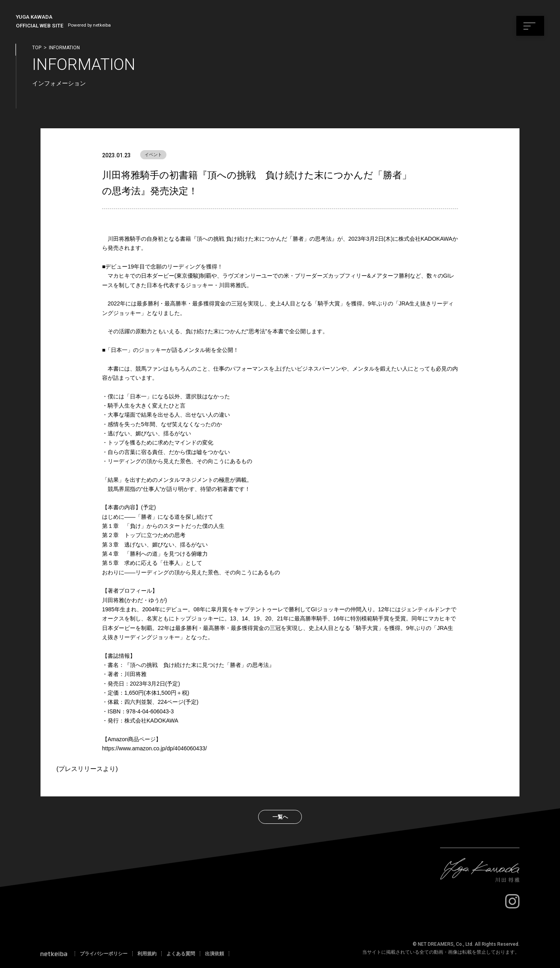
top (37, 48)
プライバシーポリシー (104, 954)
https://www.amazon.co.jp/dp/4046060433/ (154, 748)
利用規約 (147, 954)
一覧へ (280, 817)
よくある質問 (181, 954)
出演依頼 (214, 954)
